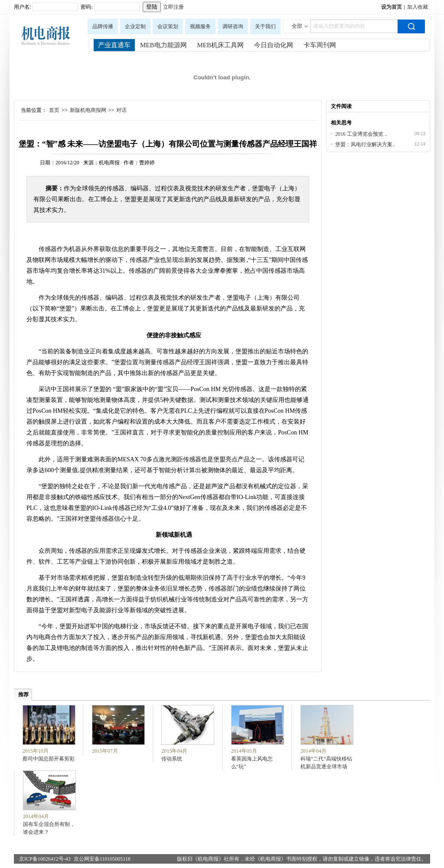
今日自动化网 (274, 45)
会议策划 (168, 26)
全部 (297, 26)
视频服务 (200, 26)
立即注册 (173, 7)
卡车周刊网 (320, 45)
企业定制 (135, 26)
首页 (54, 110)
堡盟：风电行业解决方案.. (365, 144)
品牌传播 (103, 26)
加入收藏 (418, 7)
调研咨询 (233, 26)
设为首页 (392, 7)
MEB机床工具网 (221, 45)
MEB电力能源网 (163, 45)
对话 (121, 110)
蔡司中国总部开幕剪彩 (49, 759)
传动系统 (172, 759)
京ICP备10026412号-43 (45, 859)
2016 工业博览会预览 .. (361, 134)
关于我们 (265, 26)
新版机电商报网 (88, 110)
